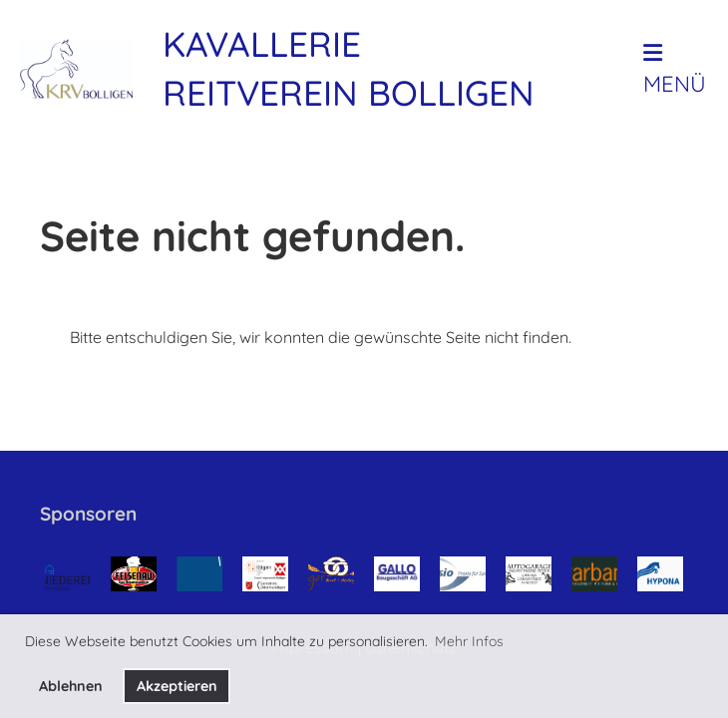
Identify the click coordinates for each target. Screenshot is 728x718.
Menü (675, 70)
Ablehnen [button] (71, 686)
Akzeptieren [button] (177, 686)
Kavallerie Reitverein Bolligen (349, 68)
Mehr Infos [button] (469, 641)
